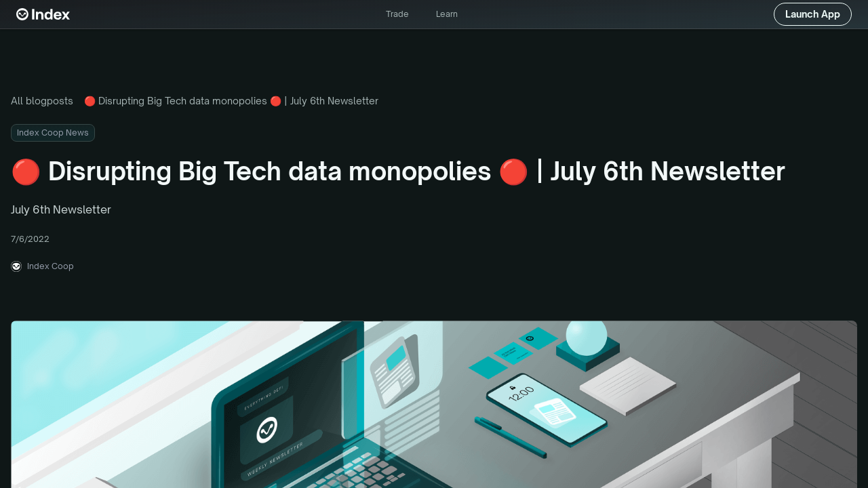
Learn (447, 14)
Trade (397, 14)
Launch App (813, 14)
